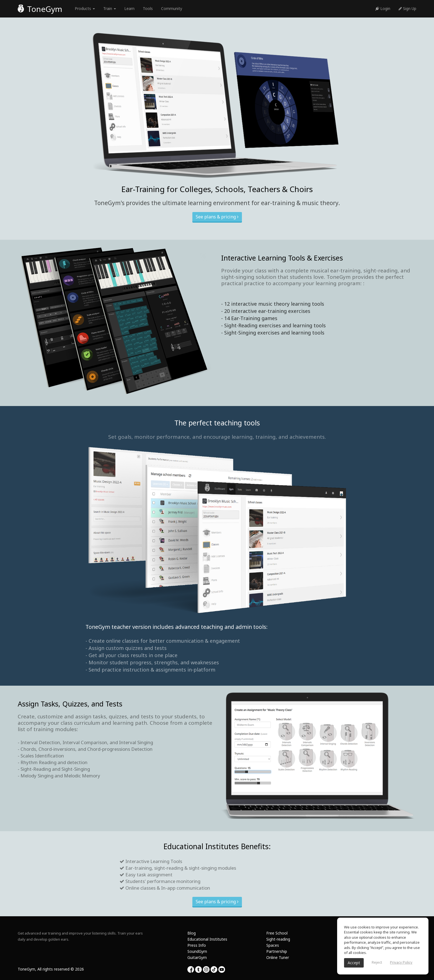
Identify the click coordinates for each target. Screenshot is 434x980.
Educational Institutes (207, 939)
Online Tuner (278, 957)
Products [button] (85, 8)
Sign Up (407, 8)
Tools (148, 8)
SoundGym (197, 951)
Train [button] (110, 8)
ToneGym (40, 9)
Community (172, 8)
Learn (129, 8)
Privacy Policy (401, 962)
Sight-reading (278, 939)
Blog (192, 933)
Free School (277, 933)
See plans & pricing (217, 217)
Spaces (273, 945)
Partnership (277, 951)
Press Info (197, 945)
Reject (377, 962)
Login (383, 8)
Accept (354, 963)
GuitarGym (197, 957)
